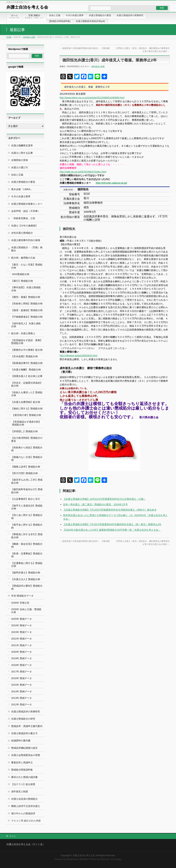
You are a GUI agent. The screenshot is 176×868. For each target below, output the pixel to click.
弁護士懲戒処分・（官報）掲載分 (27, 249)
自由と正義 (17, 175)
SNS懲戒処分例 (21, 274)
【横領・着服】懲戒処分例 (26, 297)
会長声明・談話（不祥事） (26, 211)
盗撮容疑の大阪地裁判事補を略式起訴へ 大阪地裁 (85, 48)
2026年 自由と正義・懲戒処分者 (26, 611)
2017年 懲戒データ (21, 672)
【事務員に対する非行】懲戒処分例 (27, 536)
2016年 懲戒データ (21, 678)
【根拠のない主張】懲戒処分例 (27, 459)
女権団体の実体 (20, 160)
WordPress (72, 859)
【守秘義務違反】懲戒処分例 (27, 317)
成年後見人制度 (29, 37)
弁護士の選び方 (20, 167)
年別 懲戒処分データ (22, 596)
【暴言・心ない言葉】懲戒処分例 (27, 266)
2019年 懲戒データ (21, 658)
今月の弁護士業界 (21, 196)
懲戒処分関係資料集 (22, 770)
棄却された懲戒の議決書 (24, 777)
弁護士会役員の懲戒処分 (24, 799)
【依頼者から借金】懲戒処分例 (27, 449)
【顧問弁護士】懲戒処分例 (26, 573)
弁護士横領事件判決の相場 (26, 240)
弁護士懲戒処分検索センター (27, 204)
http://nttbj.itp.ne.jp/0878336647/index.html (83, 172)
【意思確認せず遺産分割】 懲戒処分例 (26, 423)
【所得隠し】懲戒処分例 (24, 431)
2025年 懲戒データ (21, 619)
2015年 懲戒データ (21, 685)
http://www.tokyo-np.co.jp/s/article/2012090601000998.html (92, 98)
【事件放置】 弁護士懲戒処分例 (26, 289)
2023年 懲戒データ (21, 632)
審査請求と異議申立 (22, 762)
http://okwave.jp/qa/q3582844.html (78, 356)
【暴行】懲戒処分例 (22, 281)
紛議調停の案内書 (21, 741)
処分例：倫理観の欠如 (23, 258)
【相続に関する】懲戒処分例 (27, 409)
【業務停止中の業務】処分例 (27, 350)
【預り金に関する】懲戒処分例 (27, 517)
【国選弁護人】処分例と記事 (27, 376)
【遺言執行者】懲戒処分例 (26, 415)
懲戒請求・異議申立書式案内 (27, 726)
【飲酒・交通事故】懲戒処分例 (27, 555)
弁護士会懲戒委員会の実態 (26, 755)
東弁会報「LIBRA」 (22, 189)
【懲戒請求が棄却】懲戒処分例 (27, 587)
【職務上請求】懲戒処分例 (26, 467)
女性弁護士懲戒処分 (22, 233)
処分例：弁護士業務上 (23, 333)
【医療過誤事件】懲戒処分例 (27, 363)
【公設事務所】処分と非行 (26, 499)
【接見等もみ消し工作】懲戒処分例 (27, 481)
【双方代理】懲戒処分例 (24, 473)
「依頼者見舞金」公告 (23, 218)
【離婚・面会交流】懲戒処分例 (27, 545)
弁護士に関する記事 (22, 153)
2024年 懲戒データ (21, 625)
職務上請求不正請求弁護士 (26, 806)
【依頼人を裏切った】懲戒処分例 (27, 394)
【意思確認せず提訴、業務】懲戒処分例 (27, 342)
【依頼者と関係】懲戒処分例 (27, 304)
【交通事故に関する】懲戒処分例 (27, 565)
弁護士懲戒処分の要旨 (23, 182)
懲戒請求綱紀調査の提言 (24, 748)
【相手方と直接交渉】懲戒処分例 (27, 507)
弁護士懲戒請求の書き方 (24, 733)
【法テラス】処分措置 (23, 784)
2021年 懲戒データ (21, 645)
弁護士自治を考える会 (27, 7)
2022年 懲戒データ (21, 639)
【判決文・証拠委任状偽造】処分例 (27, 384)
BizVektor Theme (88, 859)
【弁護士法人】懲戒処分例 (26, 579)
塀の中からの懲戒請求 (23, 813)
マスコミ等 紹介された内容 (26, 821)
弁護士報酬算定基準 (22, 145)
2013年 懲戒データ (21, 698)
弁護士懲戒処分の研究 (23, 719)
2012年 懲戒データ (21, 704)
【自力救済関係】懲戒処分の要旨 (27, 439)
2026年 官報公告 (20, 603)
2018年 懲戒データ (21, 665)
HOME (9, 37)
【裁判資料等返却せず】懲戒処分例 (27, 491)
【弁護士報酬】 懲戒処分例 (26, 370)
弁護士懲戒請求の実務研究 (26, 712)
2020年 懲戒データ (21, 652)
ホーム (13, 836)
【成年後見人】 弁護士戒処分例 (26, 325)
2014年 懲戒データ (21, 691)
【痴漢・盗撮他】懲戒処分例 (27, 310)
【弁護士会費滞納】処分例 (26, 402)
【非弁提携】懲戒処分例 (24, 356)
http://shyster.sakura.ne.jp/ (111, 183)
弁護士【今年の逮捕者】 (24, 226)
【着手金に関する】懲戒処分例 (27, 526)
